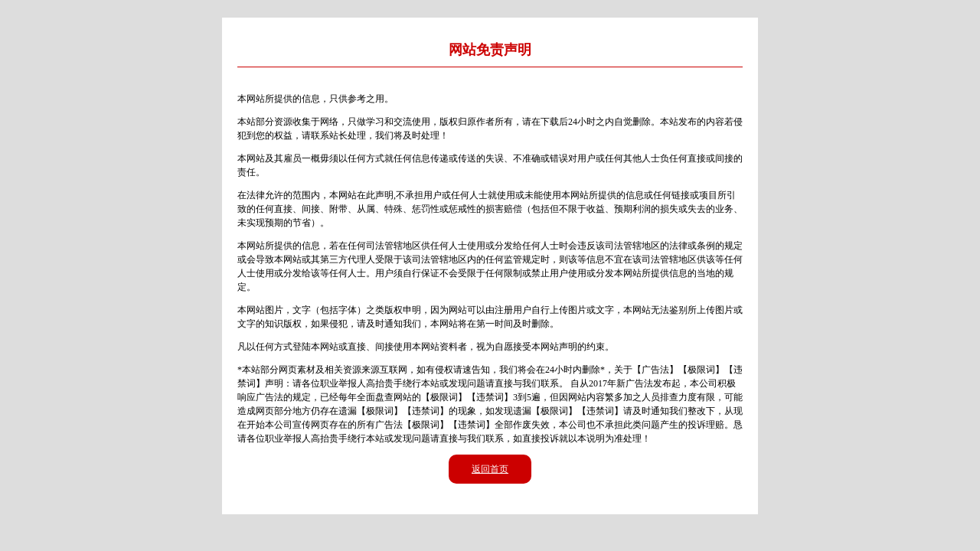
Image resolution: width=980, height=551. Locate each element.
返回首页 (490, 469)
